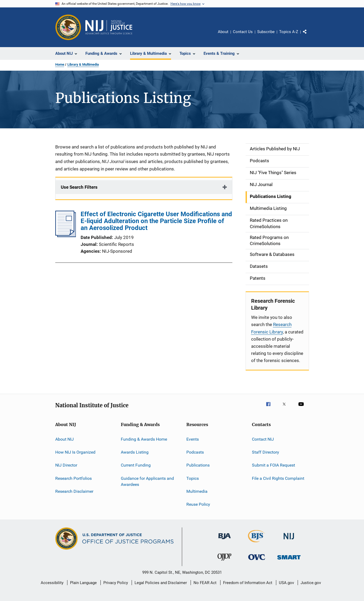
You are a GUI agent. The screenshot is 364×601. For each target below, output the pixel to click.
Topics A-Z (289, 32)
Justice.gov (311, 583)
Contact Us (243, 32)
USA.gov (286, 583)
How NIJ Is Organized (75, 452)
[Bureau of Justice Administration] (225, 540)
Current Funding (136, 465)
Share (309, 35)
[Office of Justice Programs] (68, 27)
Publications (198, 465)
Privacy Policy (116, 583)
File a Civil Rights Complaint (278, 478)
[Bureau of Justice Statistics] (257, 543)
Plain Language (83, 583)
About (223, 32)
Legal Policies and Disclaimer (161, 583)
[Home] (109, 27)
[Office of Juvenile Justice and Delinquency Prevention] (224, 562)
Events (193, 439)
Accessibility (52, 583)
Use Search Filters (79, 187)
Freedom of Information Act (248, 583)
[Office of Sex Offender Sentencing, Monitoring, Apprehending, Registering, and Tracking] (289, 560)
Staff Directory (266, 452)
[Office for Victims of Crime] (257, 561)
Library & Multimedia (83, 64)
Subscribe (266, 32)
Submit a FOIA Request (273, 465)
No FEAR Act (205, 583)
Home (60, 64)
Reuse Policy (198, 504)
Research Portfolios (73, 478)
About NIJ (64, 439)
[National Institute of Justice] (289, 540)
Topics (193, 478)
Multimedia (197, 491)
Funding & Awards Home (144, 439)
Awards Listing (135, 452)
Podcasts (195, 452)
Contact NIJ (263, 439)
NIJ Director (66, 465)
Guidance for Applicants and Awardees (147, 481)
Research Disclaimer (74, 491)
